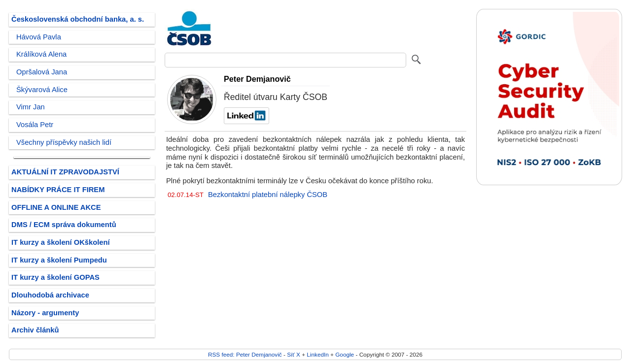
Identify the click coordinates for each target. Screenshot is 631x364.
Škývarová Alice (42, 90)
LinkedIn (317, 354)
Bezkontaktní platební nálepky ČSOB (268, 195)
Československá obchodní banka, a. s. (78, 19)
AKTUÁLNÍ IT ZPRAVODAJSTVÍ (65, 172)
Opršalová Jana (42, 72)
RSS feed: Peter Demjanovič (245, 354)
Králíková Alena (41, 54)
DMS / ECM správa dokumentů (64, 225)
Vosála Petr (35, 125)
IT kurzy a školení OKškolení (61, 242)
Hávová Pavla (39, 37)
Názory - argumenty (45, 313)
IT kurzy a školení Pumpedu (59, 260)
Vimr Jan (31, 107)
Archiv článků (35, 330)
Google (345, 354)
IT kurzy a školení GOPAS (55, 277)
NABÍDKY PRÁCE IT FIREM (58, 190)
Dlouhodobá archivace (50, 295)
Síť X (294, 354)
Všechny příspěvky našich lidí (64, 142)
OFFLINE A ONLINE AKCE (56, 207)
